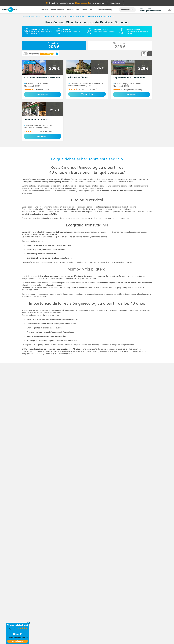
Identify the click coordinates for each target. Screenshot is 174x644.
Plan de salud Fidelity (104, 10)
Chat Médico (87, 10)
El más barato (54, 46)
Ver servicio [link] (43, 95)
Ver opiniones (18, 641)
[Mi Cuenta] (170, 10)
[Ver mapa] (144, 54)
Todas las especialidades (31, 16)
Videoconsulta (73, 10)
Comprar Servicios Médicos (52, 10)
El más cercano (120, 46)
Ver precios (41, 54)
